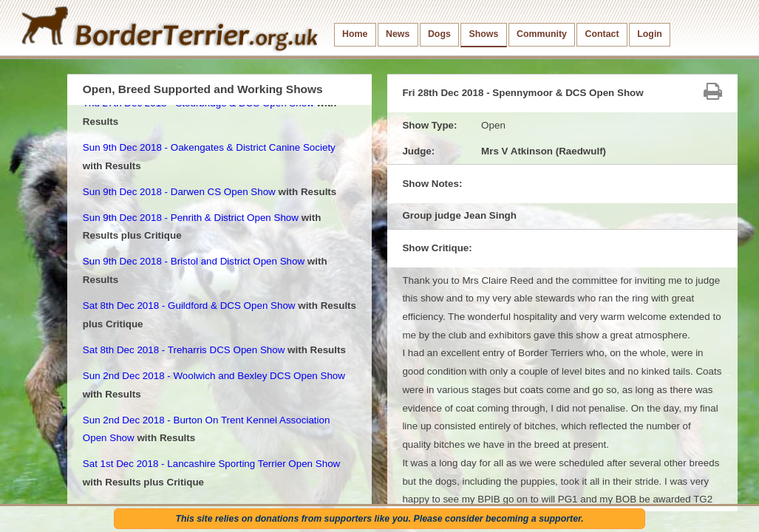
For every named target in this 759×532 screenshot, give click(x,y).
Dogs (439, 34)
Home (355, 34)
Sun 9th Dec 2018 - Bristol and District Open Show (194, 261)
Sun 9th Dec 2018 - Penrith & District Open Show (191, 218)
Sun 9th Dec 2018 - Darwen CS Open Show (179, 192)
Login (650, 34)
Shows (483, 34)
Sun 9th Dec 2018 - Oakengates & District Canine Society (209, 147)
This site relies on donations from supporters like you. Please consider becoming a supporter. (379, 519)
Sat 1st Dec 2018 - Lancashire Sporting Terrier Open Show (211, 464)
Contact (602, 34)
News (398, 34)
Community (542, 34)
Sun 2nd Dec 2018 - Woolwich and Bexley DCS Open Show (214, 376)
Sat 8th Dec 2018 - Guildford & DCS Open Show (189, 306)
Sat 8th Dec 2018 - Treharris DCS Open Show (184, 350)
